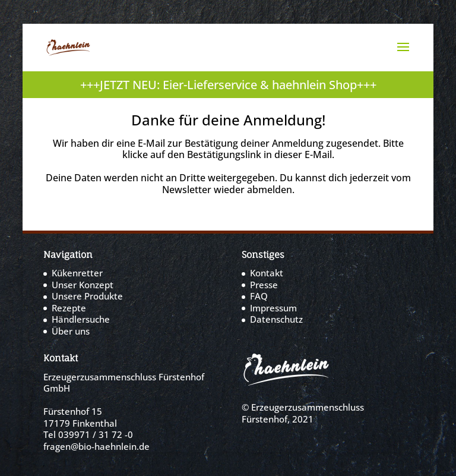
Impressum (273, 308)
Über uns (71, 331)
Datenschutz (276, 319)
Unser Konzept (83, 285)
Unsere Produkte (87, 296)
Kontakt (267, 273)
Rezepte (69, 308)
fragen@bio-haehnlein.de (96, 446)
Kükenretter (77, 273)
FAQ (259, 296)
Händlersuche (81, 319)
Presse (264, 285)
